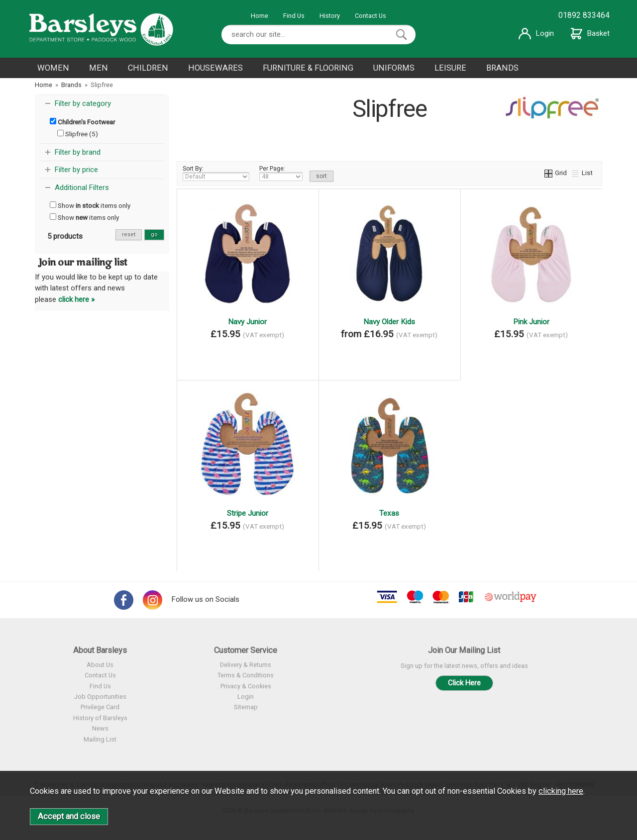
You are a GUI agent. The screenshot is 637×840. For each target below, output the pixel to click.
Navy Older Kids (389, 322)
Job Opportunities (100, 697)
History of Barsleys (100, 718)
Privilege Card (100, 707)
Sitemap (246, 707)
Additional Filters (82, 187)
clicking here (561, 791)
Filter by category (83, 103)
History (330, 16)
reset (129, 234)
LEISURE (450, 68)
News (100, 728)
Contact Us (371, 16)
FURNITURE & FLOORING (308, 68)
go (154, 234)
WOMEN (53, 68)
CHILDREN (148, 68)
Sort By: (216, 173)
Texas (389, 513)
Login (536, 33)
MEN (99, 68)
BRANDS (502, 68)
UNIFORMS (394, 68)
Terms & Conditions (246, 675)
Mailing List (100, 739)
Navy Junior (247, 322)
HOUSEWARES (215, 68)
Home (260, 16)
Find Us (294, 16)
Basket (590, 33)
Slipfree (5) (78, 134)
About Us (100, 665)
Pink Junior (531, 322)
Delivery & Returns (246, 665)
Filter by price (76, 170)
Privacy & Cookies (246, 686)
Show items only (90, 205)
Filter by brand (78, 152)
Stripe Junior (248, 513)
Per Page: (281, 173)
